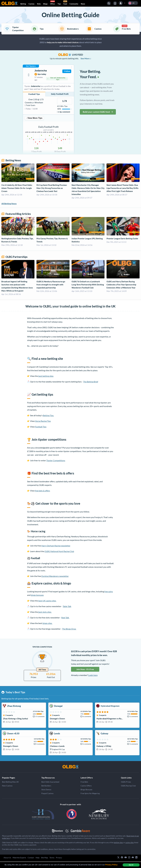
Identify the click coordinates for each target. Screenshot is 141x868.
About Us (7, 858)
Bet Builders (46, 786)
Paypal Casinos (47, 793)
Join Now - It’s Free (85, 669)
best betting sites (46, 376)
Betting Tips (48, 415)
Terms (52, 858)
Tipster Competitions (56, 460)
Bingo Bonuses (86, 790)
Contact (31, 858)
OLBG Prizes (126, 782)
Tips (59, 4)
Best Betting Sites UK (10, 782)
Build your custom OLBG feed (98, 112)
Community (74, 4)
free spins (109, 591)
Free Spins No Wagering (90, 793)
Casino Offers (86, 786)
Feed (65, 3)
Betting (23, 4)
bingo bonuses (37, 595)
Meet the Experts (19, 858)
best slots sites (45, 612)
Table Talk (67, 606)
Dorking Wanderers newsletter (55, 576)
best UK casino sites (47, 601)
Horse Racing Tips (43, 421)
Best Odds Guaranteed (50, 782)
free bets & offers (42, 491)
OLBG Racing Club (128, 786)
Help (38, 858)
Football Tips (41, 427)
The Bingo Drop (69, 629)
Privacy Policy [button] (111, 865)
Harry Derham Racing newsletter (56, 546)
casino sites (130, 843)
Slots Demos (46, 790)
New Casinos (7, 786)
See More (86, 58)
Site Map (44, 858)
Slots (39, 4)
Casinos (31, 4)
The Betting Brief (91, 382)
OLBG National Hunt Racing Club (59, 551)
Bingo (45, 4)
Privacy (59, 858)
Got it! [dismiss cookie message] (131, 865)
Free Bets (84, 782)
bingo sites (47, 623)
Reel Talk (65, 618)
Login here (93, 675)
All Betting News (9, 204)
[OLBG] (71, 767)
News (83, 4)
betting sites (118, 843)
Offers (53, 3)
